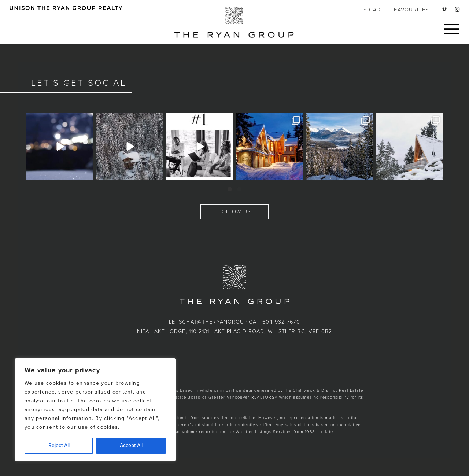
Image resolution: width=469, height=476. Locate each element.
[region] (95, 410)
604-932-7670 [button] (281, 322)
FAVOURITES (411, 10)
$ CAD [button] (372, 10)
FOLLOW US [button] (235, 212)
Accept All (131, 445)
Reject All (59, 445)
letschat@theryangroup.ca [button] (213, 322)
